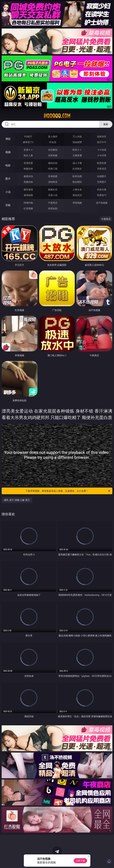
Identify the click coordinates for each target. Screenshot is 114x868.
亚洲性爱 (28, 163)
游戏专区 (102, 136)
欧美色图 (77, 176)
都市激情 (28, 189)
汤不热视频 (102, 203)
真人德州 (53, 136)
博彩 (8, 139)
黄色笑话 (77, 195)
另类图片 (102, 182)
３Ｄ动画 (102, 150)
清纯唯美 (53, 182)
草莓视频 (77, 203)
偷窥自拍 (28, 176)
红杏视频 (28, 208)
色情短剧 (53, 208)
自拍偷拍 (53, 150)
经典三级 (53, 169)
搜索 (106, 124)
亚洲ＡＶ (28, 150)
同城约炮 (28, 203)
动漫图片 (102, 176)
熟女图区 (77, 182)
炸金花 (53, 142)
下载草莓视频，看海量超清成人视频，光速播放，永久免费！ (68, 491)
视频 (8, 152)
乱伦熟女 (77, 169)
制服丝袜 (28, 169)
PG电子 (28, 136)
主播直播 (77, 155)
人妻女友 (77, 189)
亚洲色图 (53, 176)
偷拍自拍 (53, 163)
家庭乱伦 (53, 189)
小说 (8, 192)
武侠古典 (102, 189)
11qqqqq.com (57, 116)
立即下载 (80, 861)
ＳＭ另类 (102, 155)
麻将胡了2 (28, 142)
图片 (8, 179)
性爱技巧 (102, 195)
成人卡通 (77, 163)
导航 (8, 205)
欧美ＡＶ (77, 150)
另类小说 (53, 195)
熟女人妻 (28, 155)
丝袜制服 (53, 155)
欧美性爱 (102, 163)
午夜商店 (53, 203)
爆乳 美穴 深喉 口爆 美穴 (17, 500)
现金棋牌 (77, 142)
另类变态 (102, 169)
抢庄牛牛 (102, 142)
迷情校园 (28, 195)
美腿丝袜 (28, 182)
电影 (8, 165)
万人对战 (77, 136)
